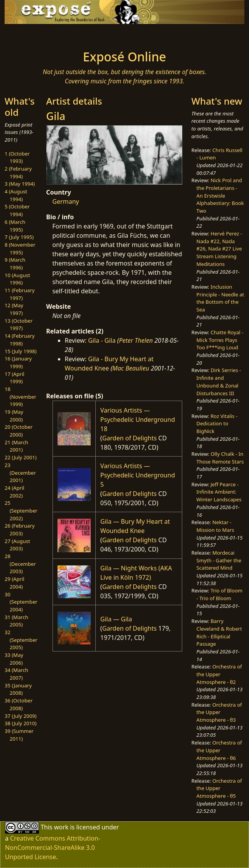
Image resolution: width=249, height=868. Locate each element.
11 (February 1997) (20, 294)
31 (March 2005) (16, 621)
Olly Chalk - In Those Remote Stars (220, 458)
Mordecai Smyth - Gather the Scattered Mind (219, 560)
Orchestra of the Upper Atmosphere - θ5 (219, 788)
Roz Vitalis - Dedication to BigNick (217, 424)
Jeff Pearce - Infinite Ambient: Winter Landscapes (219, 492)
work (61, 827)
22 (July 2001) (21, 457)
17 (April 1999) (14, 378)
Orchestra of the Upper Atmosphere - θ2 (219, 674)
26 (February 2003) (20, 530)
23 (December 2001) (20, 473)
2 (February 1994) (18, 173)
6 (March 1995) (15, 226)
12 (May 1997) (14, 309)
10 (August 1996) (17, 279)
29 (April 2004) (14, 583)
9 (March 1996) (15, 264)
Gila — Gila (116, 619)
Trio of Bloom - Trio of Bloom (219, 594)
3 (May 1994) (20, 184)
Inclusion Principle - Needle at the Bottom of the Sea (220, 298)
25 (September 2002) (21, 510)
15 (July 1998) (21, 351)
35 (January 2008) (18, 689)
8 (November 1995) (20, 249)
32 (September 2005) (21, 640)
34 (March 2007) (16, 674)
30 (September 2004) (21, 602)
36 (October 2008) (19, 704)
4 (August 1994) (16, 195)
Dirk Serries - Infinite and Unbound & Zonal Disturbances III (219, 382)
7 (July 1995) (19, 237)
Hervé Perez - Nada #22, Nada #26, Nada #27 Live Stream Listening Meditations (219, 249)
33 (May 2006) (14, 659)
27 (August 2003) (17, 545)
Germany (66, 201)
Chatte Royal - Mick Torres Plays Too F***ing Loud (220, 340)
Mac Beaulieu (131, 368)
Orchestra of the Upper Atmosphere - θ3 (219, 712)
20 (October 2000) (19, 431)
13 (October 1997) (19, 325)
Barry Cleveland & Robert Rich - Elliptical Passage (219, 632)
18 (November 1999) (20, 397)
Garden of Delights (130, 438)
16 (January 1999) (18, 362)
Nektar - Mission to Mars (215, 526)
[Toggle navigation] (41, 35)
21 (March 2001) (16, 446)
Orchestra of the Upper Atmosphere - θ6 (219, 750)
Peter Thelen (136, 340)
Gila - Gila (102, 340)
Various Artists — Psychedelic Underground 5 (138, 475)
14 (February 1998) (20, 340)
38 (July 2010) (21, 723)
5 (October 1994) (17, 210)
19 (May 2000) (14, 416)
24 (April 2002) (14, 492)
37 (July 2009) (21, 716)
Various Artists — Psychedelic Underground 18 (138, 420)
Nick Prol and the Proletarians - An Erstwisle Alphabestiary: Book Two (220, 195)
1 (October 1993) (17, 157)
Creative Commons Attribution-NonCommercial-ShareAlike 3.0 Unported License (53, 848)
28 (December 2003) (20, 564)
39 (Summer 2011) (19, 735)
